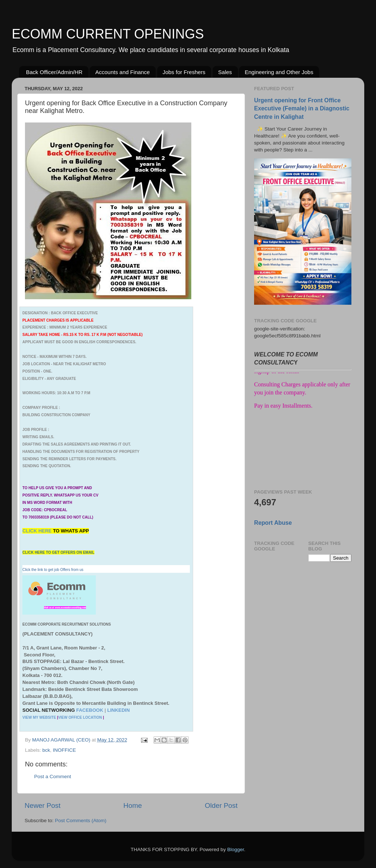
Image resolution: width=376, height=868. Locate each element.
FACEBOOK (90, 710)
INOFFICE (64, 750)
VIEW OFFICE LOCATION (80, 717)
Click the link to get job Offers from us (53, 570)
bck (46, 750)
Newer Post (43, 805)
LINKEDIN (118, 710)
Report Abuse (273, 523)
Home (133, 805)
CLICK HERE (38, 531)
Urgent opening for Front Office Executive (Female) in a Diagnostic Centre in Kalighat (302, 108)
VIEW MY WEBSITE (39, 717)
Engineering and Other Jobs (279, 72)
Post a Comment (53, 777)
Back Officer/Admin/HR (54, 72)
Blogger (236, 849)
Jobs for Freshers (184, 72)
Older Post (221, 805)
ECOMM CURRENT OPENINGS (108, 34)
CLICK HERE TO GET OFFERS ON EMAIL (58, 552)
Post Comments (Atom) (81, 821)
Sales (225, 72)
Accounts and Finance (122, 72)
